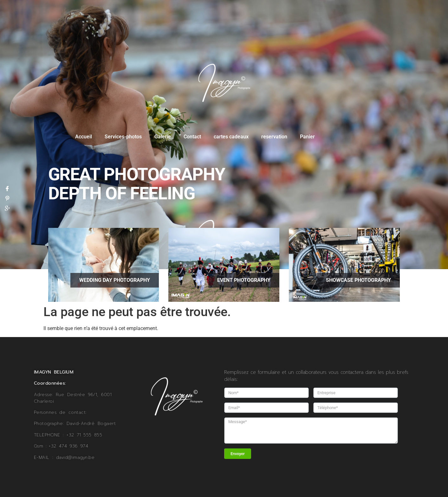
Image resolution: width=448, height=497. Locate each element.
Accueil (84, 137)
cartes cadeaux (231, 137)
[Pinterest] (7, 198)
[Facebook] (7, 188)
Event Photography (244, 280)
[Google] (7, 208)
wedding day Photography (115, 280)
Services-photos (123, 137)
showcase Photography (358, 280)
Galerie (163, 137)
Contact (192, 137)
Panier (307, 137)
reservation (274, 137)
